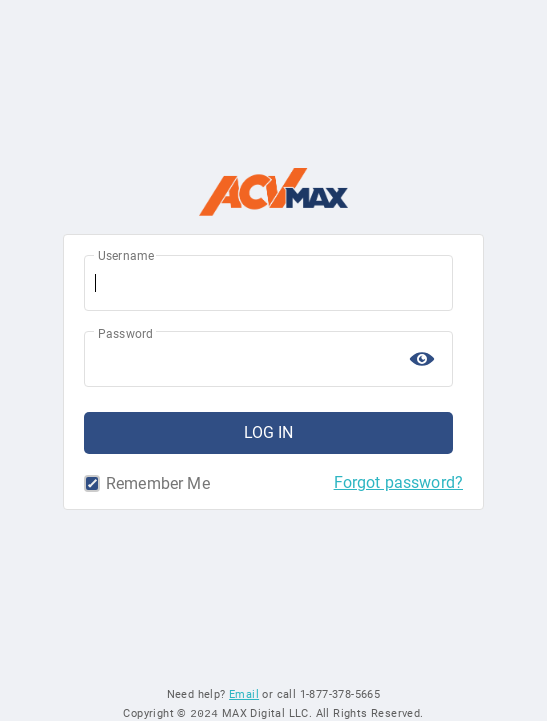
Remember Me (95, 484)
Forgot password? (398, 482)
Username (126, 256)
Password (125, 334)
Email (244, 693)
